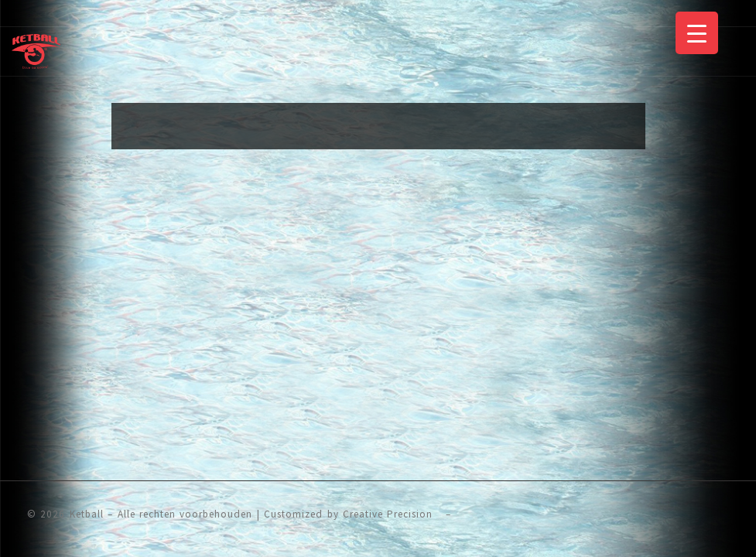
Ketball (87, 514)
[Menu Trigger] (697, 33)
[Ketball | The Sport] (36, 50)
